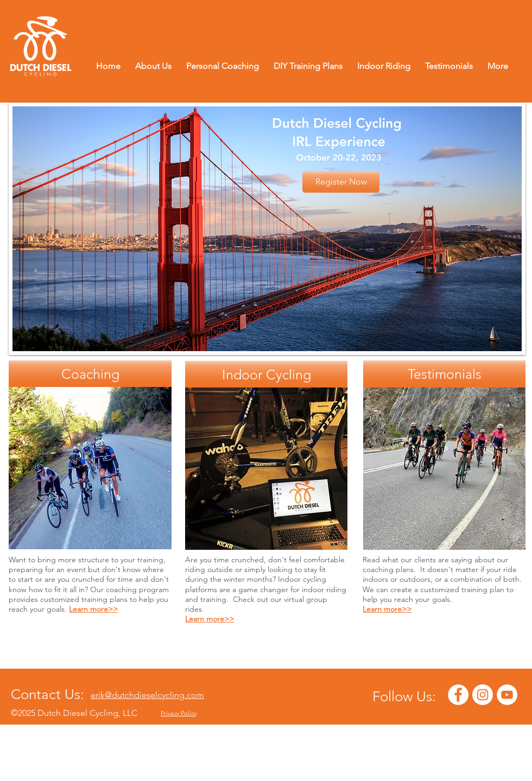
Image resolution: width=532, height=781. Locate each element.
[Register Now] (341, 182)
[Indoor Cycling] (266, 374)
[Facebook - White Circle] (458, 695)
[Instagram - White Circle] (483, 695)
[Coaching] (90, 374)
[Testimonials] (444, 374)
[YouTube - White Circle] (507, 695)
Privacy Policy (179, 713)
